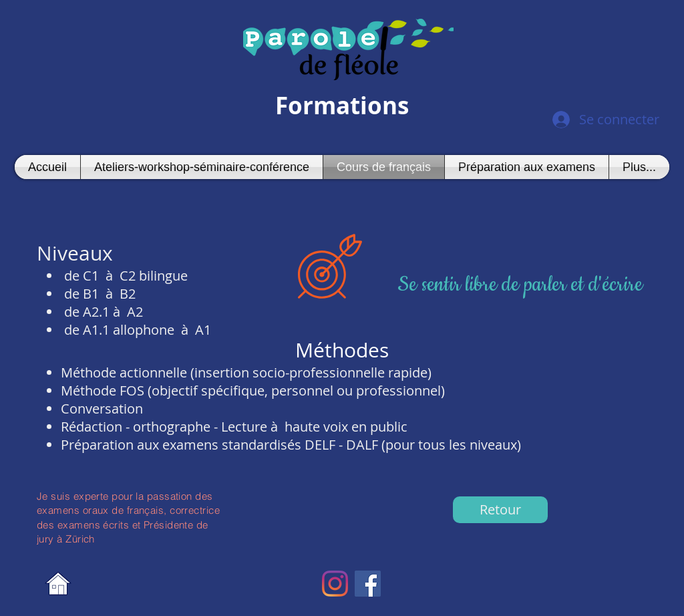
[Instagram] (335, 584)
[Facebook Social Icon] (368, 584)
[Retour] (500, 510)
